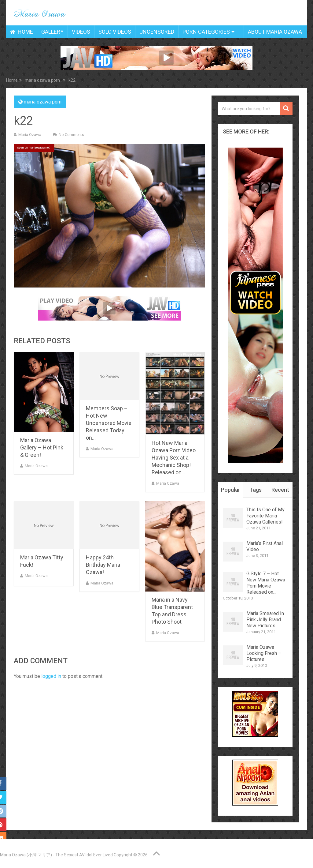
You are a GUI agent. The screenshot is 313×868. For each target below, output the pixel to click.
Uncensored (157, 32)
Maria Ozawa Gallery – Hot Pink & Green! (42, 447)
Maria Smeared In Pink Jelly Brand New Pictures (265, 620)
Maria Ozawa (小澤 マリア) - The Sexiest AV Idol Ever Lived (56, 855)
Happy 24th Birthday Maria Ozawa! (103, 565)
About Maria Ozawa (275, 32)
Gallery (52, 32)
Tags (256, 490)
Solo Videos (115, 32)
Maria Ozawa (30, 135)
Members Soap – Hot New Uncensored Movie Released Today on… (109, 423)
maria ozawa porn (43, 102)
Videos (81, 32)
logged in (51, 676)
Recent (280, 490)
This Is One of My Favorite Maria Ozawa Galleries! (265, 516)
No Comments (71, 135)
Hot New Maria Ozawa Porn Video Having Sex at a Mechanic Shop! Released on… (174, 458)
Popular (231, 490)
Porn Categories (206, 32)
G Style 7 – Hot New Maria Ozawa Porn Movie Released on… (266, 583)
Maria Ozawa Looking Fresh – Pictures (264, 653)
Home (22, 32)
